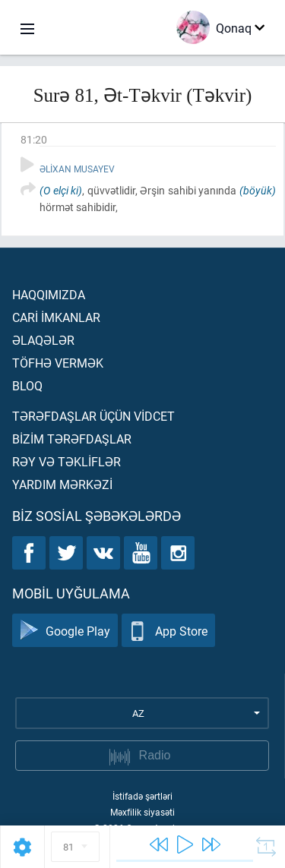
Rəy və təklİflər (66, 461)
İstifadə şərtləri (142, 796)
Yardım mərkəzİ (62, 484)
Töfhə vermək (58, 363)
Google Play (65, 631)
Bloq (27, 385)
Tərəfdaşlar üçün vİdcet (93, 416)
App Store (168, 631)
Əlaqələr (43, 340)
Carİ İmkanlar (56, 317)
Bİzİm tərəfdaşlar (72, 439)
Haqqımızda (49, 294)
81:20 (34, 139)
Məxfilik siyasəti (142, 812)
